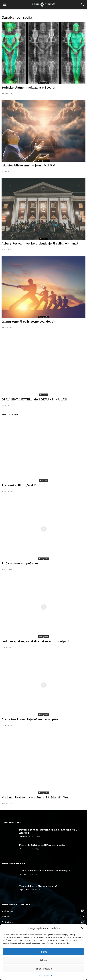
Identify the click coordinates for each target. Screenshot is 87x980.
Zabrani (43, 960)
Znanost (40, 917)
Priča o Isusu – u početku (20, 563)
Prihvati (44, 952)
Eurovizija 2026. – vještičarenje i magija (42, 845)
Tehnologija (43, 83)
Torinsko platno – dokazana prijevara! (28, 88)
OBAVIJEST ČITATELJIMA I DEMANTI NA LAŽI (34, 399)
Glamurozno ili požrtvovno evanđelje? (28, 322)
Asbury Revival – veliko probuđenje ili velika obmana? (40, 243)
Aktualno (43, 239)
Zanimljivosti (40, 922)
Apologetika (43, 317)
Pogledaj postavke (43, 969)
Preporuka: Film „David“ (19, 485)
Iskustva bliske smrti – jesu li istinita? (29, 165)
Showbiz (23, 849)
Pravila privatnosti (45, 976)
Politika (23, 874)
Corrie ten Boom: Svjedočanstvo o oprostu (31, 719)
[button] (82, 928)
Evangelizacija (44, 161)
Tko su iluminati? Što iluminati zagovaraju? (45, 871)
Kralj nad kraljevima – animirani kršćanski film (35, 797)
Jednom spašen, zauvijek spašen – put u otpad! (35, 641)
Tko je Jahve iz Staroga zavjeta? (38, 886)
